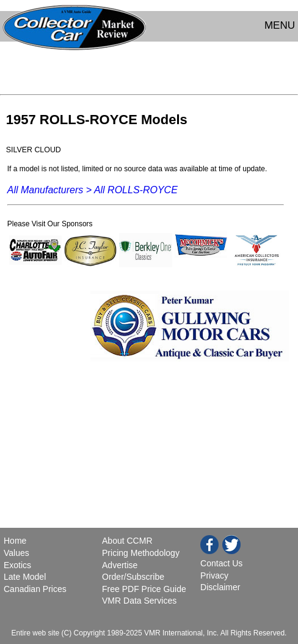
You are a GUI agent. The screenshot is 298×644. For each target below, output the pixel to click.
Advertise (120, 565)
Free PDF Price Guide (144, 589)
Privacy (214, 576)
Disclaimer (220, 587)
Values (16, 553)
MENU (280, 25)
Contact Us (221, 563)
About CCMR (127, 541)
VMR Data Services (139, 601)
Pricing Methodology (141, 553)
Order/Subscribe (133, 577)
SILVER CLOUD (34, 150)
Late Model (25, 577)
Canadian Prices (35, 589)
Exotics (17, 565)
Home (16, 541)
